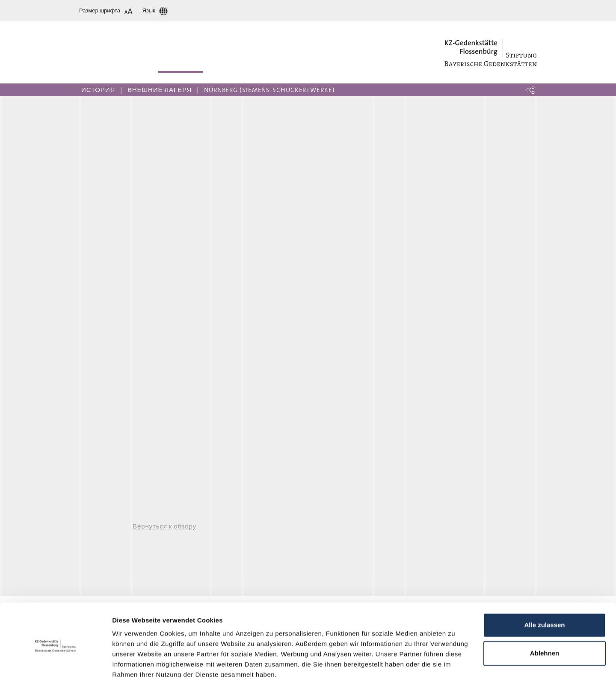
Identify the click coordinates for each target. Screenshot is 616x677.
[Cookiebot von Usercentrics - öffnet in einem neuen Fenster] (55, 660)
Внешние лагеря (160, 90)
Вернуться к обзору (164, 526)
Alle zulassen (544, 587)
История (98, 90)
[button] (530, 90)
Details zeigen (134, 660)
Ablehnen (545, 615)
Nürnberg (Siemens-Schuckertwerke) (269, 90)
